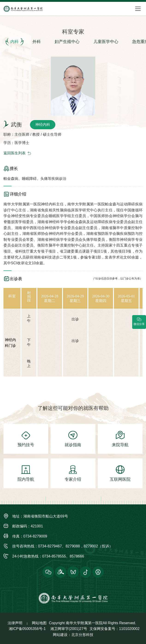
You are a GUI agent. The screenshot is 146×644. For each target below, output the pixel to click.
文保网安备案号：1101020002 (115, 629)
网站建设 (60, 635)
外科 (37, 42)
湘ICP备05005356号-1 (27, 629)
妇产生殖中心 (67, 42)
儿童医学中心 (106, 42)
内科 (15, 42)
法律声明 (15, 623)
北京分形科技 (82, 635)
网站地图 (39, 623)
